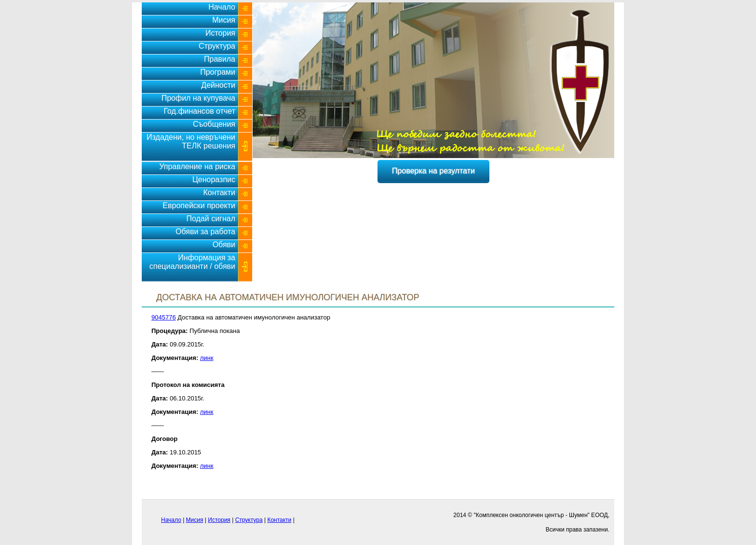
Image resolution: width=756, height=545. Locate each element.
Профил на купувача (198, 98)
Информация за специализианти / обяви (192, 262)
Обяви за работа (205, 232)
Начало (222, 7)
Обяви (224, 245)
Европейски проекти (199, 206)
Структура (217, 46)
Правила (220, 59)
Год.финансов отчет (199, 111)
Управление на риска (197, 166)
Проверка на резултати (433, 171)
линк (207, 358)
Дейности (218, 85)
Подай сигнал (211, 219)
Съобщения (214, 124)
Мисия (224, 20)
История (220, 33)
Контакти (219, 193)
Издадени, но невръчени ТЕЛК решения (191, 141)
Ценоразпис (214, 179)
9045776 (164, 317)
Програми (218, 72)
